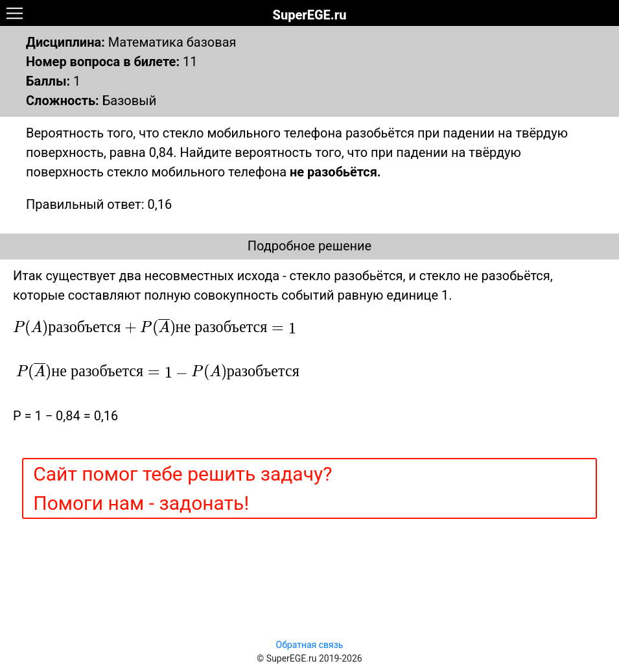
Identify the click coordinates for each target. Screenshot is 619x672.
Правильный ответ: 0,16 (99, 204)
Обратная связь (310, 645)
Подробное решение (309, 246)
